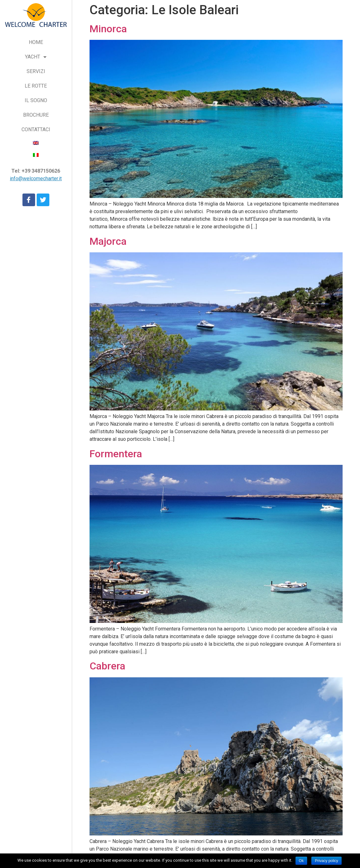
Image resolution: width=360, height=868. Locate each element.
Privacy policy (326, 861)
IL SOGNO (36, 100)
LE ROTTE (36, 86)
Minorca (108, 29)
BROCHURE (36, 115)
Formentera (116, 454)
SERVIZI (36, 71)
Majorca (108, 241)
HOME (36, 42)
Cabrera (107, 666)
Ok (301, 861)
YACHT (36, 57)
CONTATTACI (36, 129)
